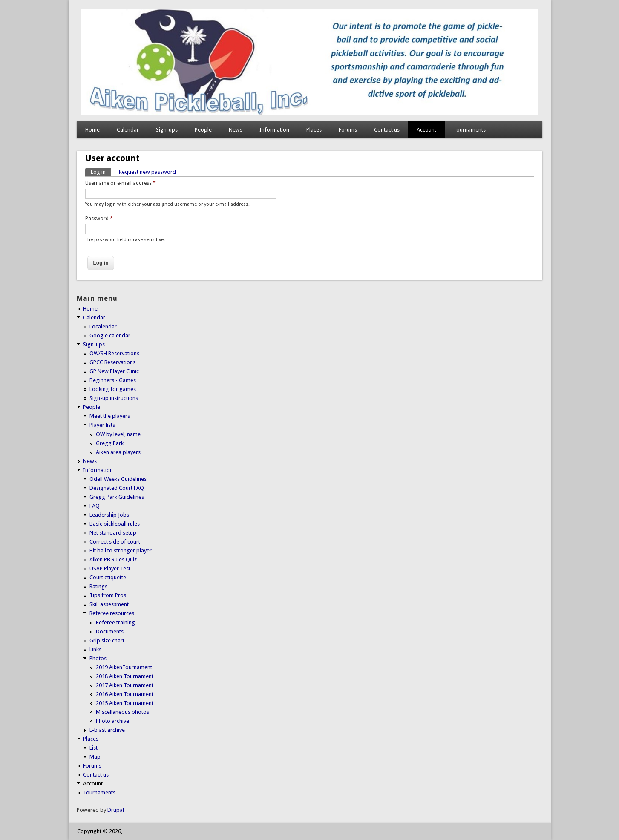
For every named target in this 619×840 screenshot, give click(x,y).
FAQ (95, 506)
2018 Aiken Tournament (125, 676)
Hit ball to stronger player (121, 551)
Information (274, 130)
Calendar (128, 130)
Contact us (387, 130)
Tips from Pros (108, 595)
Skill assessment (109, 604)
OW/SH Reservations (114, 353)
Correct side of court (115, 542)
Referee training (115, 623)
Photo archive (112, 721)
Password (99, 219)
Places (314, 130)
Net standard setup (113, 533)
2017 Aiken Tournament (125, 685)
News (236, 130)
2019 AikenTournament (124, 667)
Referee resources (112, 613)
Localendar (103, 327)
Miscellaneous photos (122, 712)
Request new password (147, 172)
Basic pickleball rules (115, 524)
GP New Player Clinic (114, 371)
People (203, 130)
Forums (348, 130)
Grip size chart (107, 640)
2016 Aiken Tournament (125, 694)
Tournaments (469, 130)
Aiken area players (118, 452)
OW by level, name (118, 434)
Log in (101, 171)
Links (95, 649)
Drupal (116, 810)
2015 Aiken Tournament (125, 703)
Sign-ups (167, 130)
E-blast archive (107, 730)
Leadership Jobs (109, 515)
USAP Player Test (110, 568)
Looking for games (113, 389)
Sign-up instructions (114, 398)
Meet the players (110, 416)
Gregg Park (110, 443)
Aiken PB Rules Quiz (113, 560)
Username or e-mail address (121, 183)
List (94, 748)
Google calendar (110, 335)
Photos (98, 658)
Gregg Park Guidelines (117, 497)
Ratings (98, 586)
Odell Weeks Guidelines (118, 479)
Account (426, 130)
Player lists (102, 425)
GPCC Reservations (112, 362)
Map (95, 757)
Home (92, 130)
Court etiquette (108, 577)
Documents (110, 631)
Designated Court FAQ (117, 488)
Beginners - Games (113, 380)
